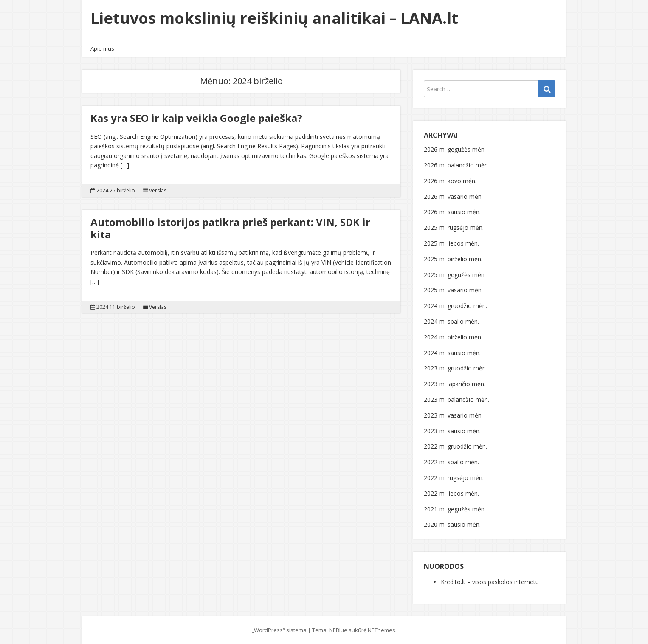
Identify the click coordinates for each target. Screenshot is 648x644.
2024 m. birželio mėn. (453, 337)
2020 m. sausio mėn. (452, 524)
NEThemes (382, 630)
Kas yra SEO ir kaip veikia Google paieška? (196, 118)
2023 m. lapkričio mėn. (455, 384)
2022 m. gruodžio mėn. (455, 446)
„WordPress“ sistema (279, 630)
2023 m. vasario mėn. (453, 415)
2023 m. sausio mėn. (452, 431)
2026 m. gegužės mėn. (455, 149)
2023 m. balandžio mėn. (456, 400)
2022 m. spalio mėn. (451, 462)
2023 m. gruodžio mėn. (455, 368)
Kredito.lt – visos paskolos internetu (490, 582)
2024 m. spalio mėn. (451, 321)
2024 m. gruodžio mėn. (455, 306)
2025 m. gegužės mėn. (455, 275)
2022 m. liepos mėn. (451, 493)
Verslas (158, 191)
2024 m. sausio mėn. (452, 353)
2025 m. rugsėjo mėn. (454, 227)
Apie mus (102, 48)
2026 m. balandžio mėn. (456, 165)
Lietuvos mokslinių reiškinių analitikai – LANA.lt (274, 18)
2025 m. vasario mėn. (453, 290)
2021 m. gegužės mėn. (455, 509)
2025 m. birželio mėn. (453, 259)
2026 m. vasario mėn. (453, 196)
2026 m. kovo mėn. (450, 181)
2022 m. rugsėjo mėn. (454, 478)
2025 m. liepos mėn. (451, 243)
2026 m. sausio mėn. (452, 212)
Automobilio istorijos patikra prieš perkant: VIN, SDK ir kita (230, 228)
